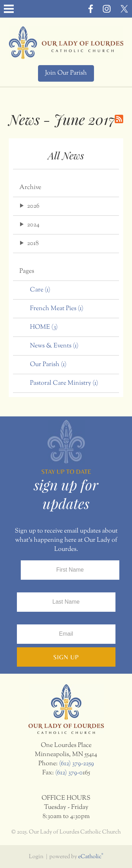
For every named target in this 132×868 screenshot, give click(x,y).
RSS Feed (119, 119)
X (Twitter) (124, 9)
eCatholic (91, 857)
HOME (44, 327)
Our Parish (48, 365)
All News (66, 155)
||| (9, 9)
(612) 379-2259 (77, 764)
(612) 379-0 (69, 773)
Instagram (107, 9)
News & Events (54, 346)
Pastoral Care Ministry (64, 383)
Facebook (91, 9)
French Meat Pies (57, 309)
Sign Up (66, 657)
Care (40, 290)
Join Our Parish (66, 73)
